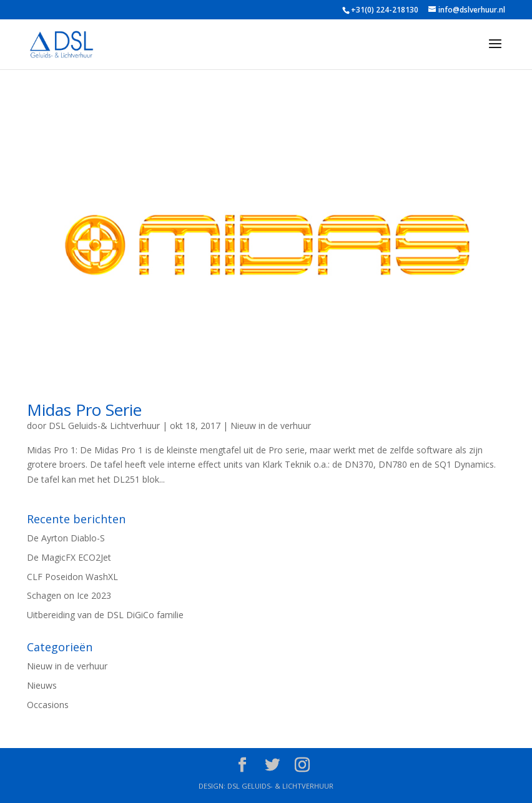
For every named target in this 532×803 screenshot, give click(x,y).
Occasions (48, 705)
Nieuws (42, 685)
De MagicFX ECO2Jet (69, 557)
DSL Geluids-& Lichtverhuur (104, 426)
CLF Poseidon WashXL (72, 577)
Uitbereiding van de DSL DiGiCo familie (105, 615)
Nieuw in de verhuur (271, 426)
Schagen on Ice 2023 (69, 595)
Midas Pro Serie (84, 410)
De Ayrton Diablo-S (66, 538)
